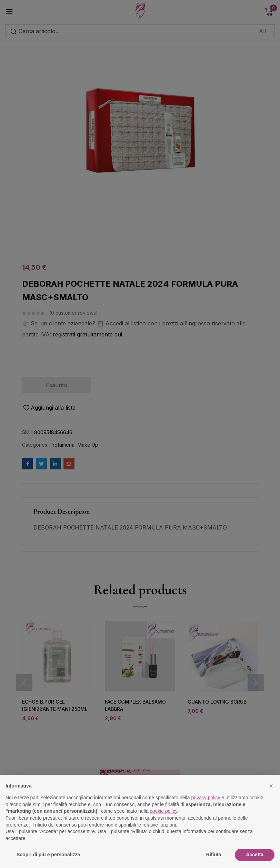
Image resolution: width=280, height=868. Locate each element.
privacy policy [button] (206, 798)
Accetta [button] (255, 855)
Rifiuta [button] (214, 855)
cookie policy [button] (164, 811)
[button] (271, 786)
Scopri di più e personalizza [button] (48, 855)
